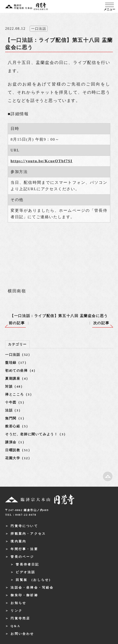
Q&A (15, 626)
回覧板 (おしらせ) (33, 580)
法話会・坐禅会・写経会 (32, 588)
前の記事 (17, 323)
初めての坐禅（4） (21, 371)
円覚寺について (24, 526)
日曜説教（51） (19, 450)
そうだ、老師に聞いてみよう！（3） (36, 434)
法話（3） (14, 410)
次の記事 (101, 323)
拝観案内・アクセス (28, 534)
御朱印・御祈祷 (24, 595)
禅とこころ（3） (19, 394)
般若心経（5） (18, 426)
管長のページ (22, 557)
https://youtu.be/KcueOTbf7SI (41, 161)
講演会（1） (16, 442)
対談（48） (15, 386)
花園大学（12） (19, 458)
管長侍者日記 (27, 564)
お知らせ (18, 603)
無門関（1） (16, 418)
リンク (16, 611)
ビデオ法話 (26, 572)
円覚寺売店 (20, 618)
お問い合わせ (22, 634)
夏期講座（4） (18, 378)
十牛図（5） (16, 402)
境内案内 (18, 541)
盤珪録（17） (17, 363)
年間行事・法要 (24, 549)
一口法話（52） (19, 355)
